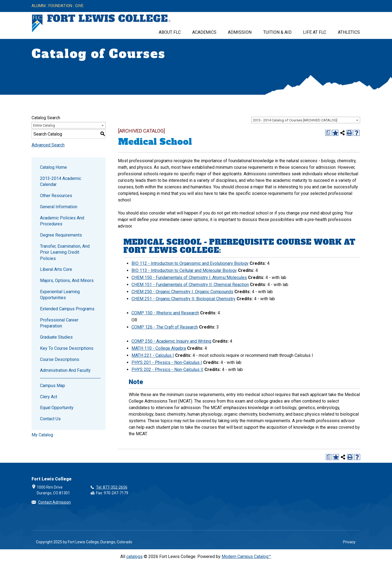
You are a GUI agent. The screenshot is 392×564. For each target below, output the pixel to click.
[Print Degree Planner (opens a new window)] (328, 133)
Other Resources (56, 196)
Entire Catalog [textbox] (44, 125)
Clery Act (49, 397)
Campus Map (53, 386)
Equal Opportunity (57, 408)
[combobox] (306, 120)
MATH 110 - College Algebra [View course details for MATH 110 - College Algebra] (159, 348)
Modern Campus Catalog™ (246, 557)
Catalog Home (53, 167)
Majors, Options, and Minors (67, 281)
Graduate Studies (56, 337)
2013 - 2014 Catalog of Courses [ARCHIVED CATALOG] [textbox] (295, 120)
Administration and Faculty (65, 370)
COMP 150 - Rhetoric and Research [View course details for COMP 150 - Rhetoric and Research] (165, 313)
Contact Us (50, 419)
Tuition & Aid (277, 32)
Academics (204, 32)
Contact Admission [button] (54, 502)
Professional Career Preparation (59, 323)
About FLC (170, 32)
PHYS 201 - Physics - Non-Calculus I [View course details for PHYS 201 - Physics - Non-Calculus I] (167, 362)
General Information (59, 207)
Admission (240, 32)
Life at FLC (315, 32)
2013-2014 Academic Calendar (61, 181)
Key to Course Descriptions (67, 348)
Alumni (39, 6)
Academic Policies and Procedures (62, 221)
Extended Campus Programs (67, 309)
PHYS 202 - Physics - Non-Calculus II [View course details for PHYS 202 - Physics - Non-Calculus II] (167, 370)
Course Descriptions (60, 359)
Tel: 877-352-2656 (112, 487)
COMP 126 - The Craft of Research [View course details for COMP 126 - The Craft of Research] (165, 327)
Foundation (60, 6)
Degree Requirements (61, 235)
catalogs (134, 557)
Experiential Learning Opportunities (60, 295)
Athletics (349, 32)
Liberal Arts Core (56, 269)
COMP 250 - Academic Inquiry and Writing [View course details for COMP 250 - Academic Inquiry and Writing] (171, 341)
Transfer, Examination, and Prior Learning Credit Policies (65, 252)
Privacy (349, 542)
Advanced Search (48, 145)
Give (79, 6)
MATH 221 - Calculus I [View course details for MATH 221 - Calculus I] (153, 355)
